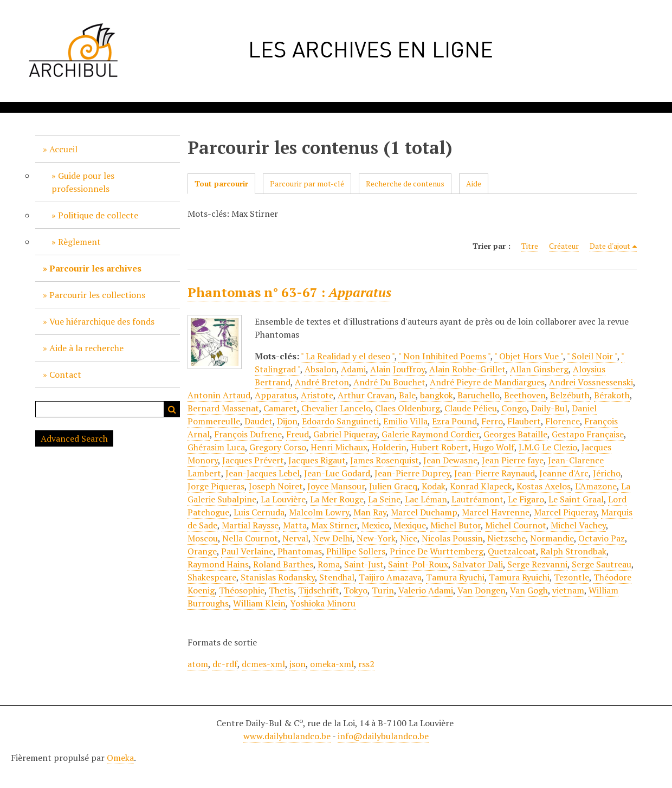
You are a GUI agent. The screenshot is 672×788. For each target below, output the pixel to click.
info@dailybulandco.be (383, 736)
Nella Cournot (250, 538)
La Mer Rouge (337, 499)
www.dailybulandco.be (287, 736)
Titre (530, 246)
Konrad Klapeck (481, 486)
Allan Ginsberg (539, 369)
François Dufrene (248, 434)
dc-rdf (225, 664)
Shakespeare (212, 577)
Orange (202, 551)
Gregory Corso (278, 447)
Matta (295, 525)
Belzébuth (570, 395)
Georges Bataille (515, 434)
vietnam (568, 590)
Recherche (172, 409)
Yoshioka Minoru (323, 603)
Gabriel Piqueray (345, 434)
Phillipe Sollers (356, 551)
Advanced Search (74, 438)
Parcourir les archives (95, 268)
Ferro (492, 421)
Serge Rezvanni (537, 564)
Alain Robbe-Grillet (467, 369)
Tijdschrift (319, 590)
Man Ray (370, 512)
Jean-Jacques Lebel (263, 473)
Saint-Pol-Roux (418, 564)
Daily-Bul (549, 408)
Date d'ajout (610, 246)
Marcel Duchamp (424, 512)
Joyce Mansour (336, 486)
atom (198, 664)
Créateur (564, 246)
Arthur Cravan (366, 395)
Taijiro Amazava (390, 577)
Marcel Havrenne (496, 512)
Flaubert (524, 421)
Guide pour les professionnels (83, 182)
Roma (329, 564)
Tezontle (571, 577)
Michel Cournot (516, 525)
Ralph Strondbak (573, 551)
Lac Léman (426, 499)
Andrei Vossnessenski (591, 382)
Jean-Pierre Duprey (412, 473)
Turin (383, 590)
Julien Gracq (393, 486)
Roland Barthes (283, 564)
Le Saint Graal (576, 499)
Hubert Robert (440, 447)
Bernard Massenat (223, 408)
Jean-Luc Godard (337, 473)
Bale (407, 395)
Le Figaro (526, 499)
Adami (353, 369)
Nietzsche (506, 538)
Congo (514, 408)
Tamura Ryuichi (519, 577)
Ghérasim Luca (216, 447)
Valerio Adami (426, 590)
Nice (409, 538)
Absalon (321, 369)
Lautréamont (477, 499)
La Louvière (283, 499)
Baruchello (479, 395)
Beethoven (525, 395)
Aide (474, 183)
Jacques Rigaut (317, 460)
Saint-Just (364, 564)
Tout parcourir (221, 183)
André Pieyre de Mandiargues (487, 382)
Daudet (259, 421)
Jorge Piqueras (216, 486)
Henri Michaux (339, 447)
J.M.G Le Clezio (548, 447)
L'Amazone (596, 486)
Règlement (79, 242)
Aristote (317, 395)
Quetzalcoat (512, 551)
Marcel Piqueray (565, 512)
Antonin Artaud (219, 395)
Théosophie (242, 590)
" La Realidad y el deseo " (348, 356)
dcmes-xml (263, 664)
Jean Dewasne (450, 460)
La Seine (384, 499)
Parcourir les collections (97, 295)
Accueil (63, 149)
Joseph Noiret (276, 486)
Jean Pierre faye (513, 460)
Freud (298, 434)
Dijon (287, 421)
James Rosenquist (385, 460)
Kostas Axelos (544, 486)
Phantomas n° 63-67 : (289, 292)
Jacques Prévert (253, 460)
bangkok (437, 395)
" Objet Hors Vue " (529, 356)
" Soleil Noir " (592, 356)
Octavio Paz (602, 538)
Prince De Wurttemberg (437, 551)
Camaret (280, 408)
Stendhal (337, 577)
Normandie (552, 538)
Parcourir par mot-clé (307, 183)
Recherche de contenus (405, 183)
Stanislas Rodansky (278, 577)
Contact (65, 374)
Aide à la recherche (86, 348)
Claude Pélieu (471, 408)
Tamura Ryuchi (455, 577)
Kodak (434, 486)
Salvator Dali (478, 564)
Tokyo (356, 590)
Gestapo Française (588, 434)
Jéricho (607, 473)
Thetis (281, 590)
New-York (376, 538)
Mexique (410, 525)
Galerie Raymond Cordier (430, 434)
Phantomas (300, 551)
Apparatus (276, 395)
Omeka (120, 758)
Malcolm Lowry (319, 512)
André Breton (322, 382)
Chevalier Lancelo (336, 408)
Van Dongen (482, 590)
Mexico (375, 525)
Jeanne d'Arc (564, 473)
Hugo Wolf (493, 447)
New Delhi (332, 538)
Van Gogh (529, 590)
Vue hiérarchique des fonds (102, 321)
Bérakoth (612, 395)
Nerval (295, 538)
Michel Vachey (578, 525)
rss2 (366, 664)
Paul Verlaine (247, 551)
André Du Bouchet (389, 382)
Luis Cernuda (259, 512)
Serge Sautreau (602, 564)
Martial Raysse (250, 525)
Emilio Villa (405, 421)
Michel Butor (455, 525)
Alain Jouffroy (398, 369)
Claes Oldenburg (408, 408)
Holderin (389, 447)
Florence (563, 421)
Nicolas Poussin (452, 538)
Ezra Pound (454, 421)
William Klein (259, 603)
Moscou (203, 538)
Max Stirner (334, 525)
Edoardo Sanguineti (340, 421)
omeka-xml (332, 664)
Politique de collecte (98, 215)
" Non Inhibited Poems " (444, 356)
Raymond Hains (218, 564)
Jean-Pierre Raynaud (495, 473)
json (298, 664)
